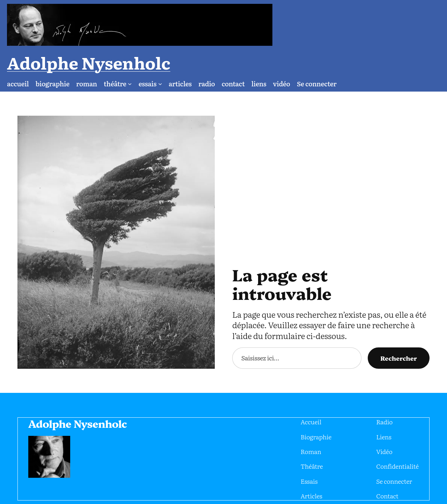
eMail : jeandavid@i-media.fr (400, 483)
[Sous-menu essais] (136, 57)
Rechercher (402, 331)
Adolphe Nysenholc (372, 25)
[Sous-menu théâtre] (109, 57)
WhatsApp (358, 483)
